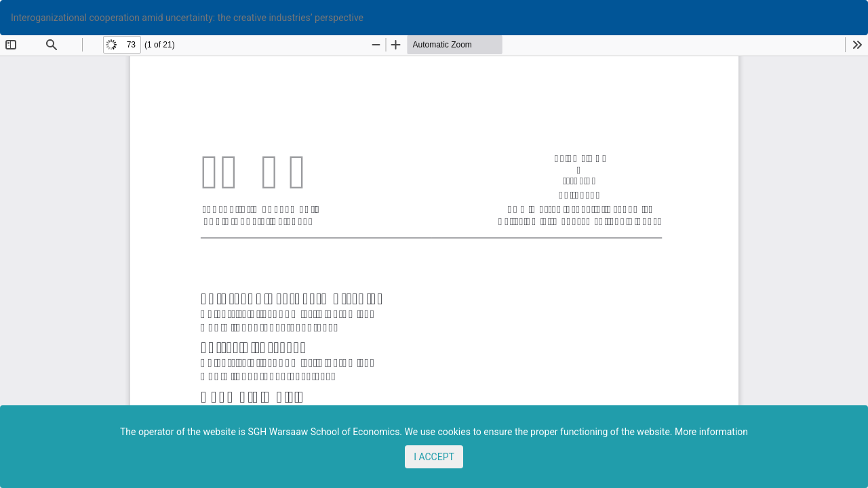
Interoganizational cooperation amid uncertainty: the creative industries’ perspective (187, 18)
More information (711, 432)
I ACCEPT (434, 457)
